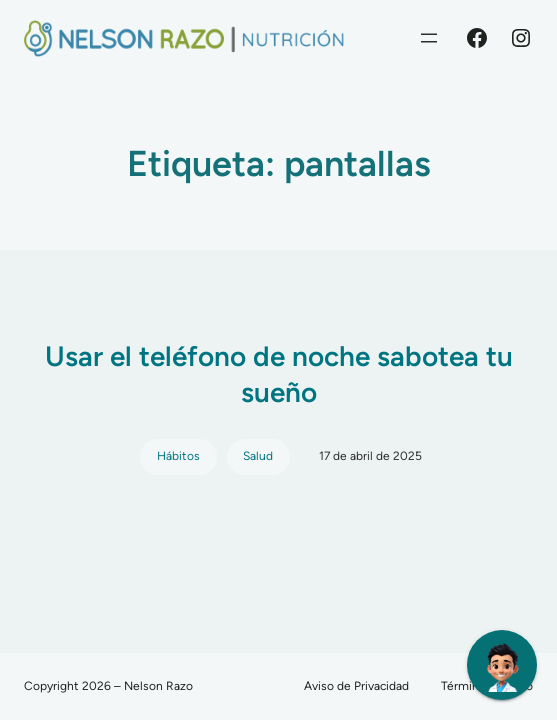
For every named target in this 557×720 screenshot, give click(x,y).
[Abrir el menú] (429, 38)
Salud (258, 456)
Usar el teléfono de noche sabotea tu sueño (279, 374)
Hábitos (178, 456)
